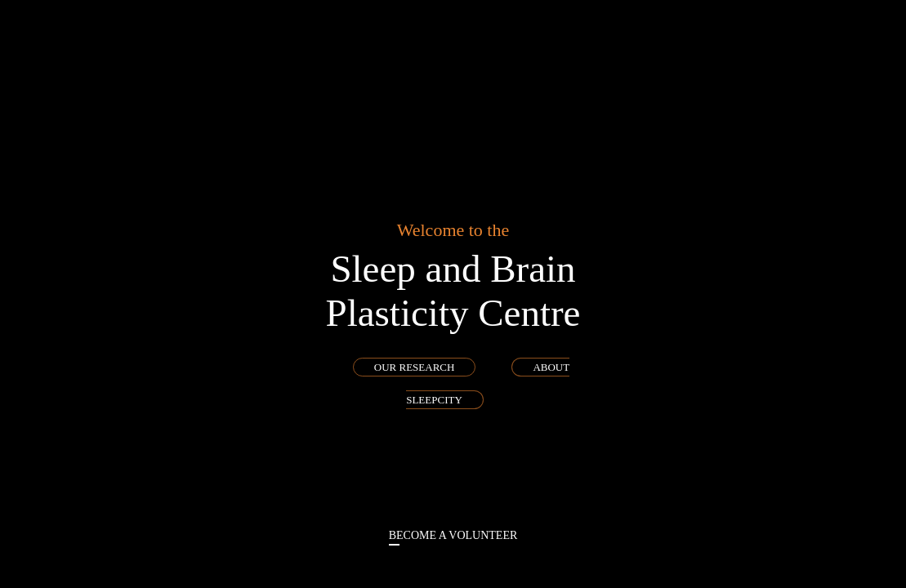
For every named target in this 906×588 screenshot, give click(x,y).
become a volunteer (453, 535)
